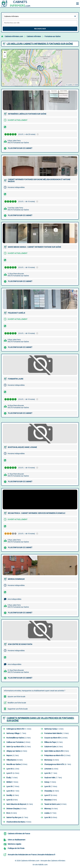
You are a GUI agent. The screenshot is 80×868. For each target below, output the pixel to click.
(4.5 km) (17, 751)
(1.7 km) (16, 733)
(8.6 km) (51, 795)
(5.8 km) (52, 760)
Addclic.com (43, 865)
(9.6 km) (12, 813)
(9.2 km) (20, 804)
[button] (39, 68)
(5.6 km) (15, 760)
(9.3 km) (55, 804)
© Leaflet (69, 85)
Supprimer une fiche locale (18, 709)
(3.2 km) (53, 742)
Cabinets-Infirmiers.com (14, 36)
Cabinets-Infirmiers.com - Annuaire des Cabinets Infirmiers (43, 861)
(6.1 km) (58, 764)
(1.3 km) (19, 729)
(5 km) (57, 751)
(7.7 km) (53, 778)
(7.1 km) (51, 773)
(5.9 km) (17, 764)
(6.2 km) (13, 769)
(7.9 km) (13, 786)
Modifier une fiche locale (17, 703)
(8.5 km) (52, 791)
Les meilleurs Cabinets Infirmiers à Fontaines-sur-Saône (40, 44)
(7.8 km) (12, 782)
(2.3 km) (19, 738)
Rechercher (40, 29)
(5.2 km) (13, 755)
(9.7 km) (50, 813)
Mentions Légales (14, 844)
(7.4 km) (12, 778)
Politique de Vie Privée (16, 848)
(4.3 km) (54, 747)
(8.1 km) (13, 791)
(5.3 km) (57, 755)
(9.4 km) (51, 809)
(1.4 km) (54, 729)
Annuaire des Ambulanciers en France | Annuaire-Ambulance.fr (32, 855)
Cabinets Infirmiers (34, 36)
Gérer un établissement (17, 840)
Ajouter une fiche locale (16, 697)
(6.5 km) (13, 773)
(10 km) (19, 822)
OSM (76, 85)
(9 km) (12, 800)
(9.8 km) (51, 817)
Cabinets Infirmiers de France (19, 834)
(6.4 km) (51, 769)
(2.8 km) (56, 738)
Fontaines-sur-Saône (52, 36)
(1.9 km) (56, 733)
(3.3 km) (19, 747)
